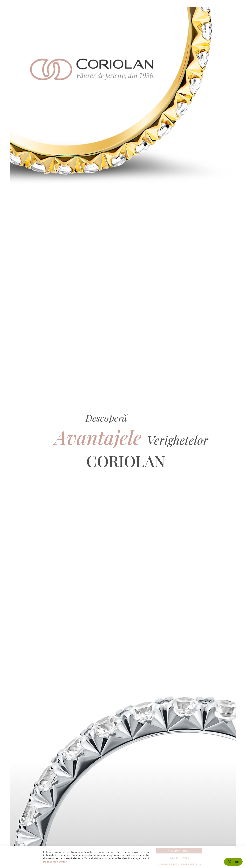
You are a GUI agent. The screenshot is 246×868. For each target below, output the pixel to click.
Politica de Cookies (55, 862)
